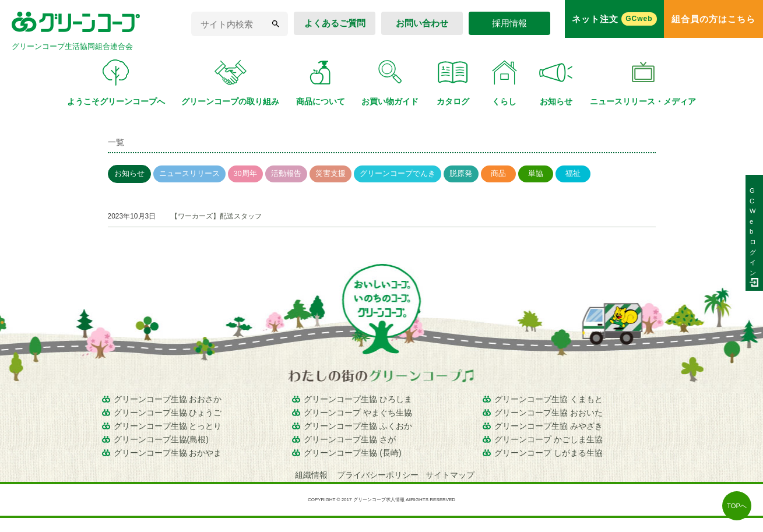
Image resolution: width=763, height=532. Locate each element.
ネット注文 (614, 19)
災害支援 (330, 173)
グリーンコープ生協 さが (350, 439)
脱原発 (461, 173)
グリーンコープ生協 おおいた (548, 413)
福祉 (573, 173)
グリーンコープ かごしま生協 (548, 439)
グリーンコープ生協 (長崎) (353, 453)
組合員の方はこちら (713, 19)
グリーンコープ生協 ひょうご (168, 413)
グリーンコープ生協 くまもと (548, 399)
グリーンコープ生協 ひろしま (358, 399)
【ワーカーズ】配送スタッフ (216, 216)
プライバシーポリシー (378, 475)
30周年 (245, 173)
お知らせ (129, 173)
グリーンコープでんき (398, 173)
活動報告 (286, 173)
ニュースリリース (189, 173)
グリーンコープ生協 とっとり (168, 426)
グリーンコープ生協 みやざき (548, 426)
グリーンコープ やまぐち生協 (358, 413)
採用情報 (509, 23)
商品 (498, 173)
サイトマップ (450, 475)
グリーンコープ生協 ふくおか (358, 426)
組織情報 (312, 475)
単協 (536, 173)
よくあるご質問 (335, 23)
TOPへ (737, 506)
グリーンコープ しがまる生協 (548, 453)
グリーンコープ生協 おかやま (168, 453)
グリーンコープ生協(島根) (161, 439)
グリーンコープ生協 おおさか (168, 399)
